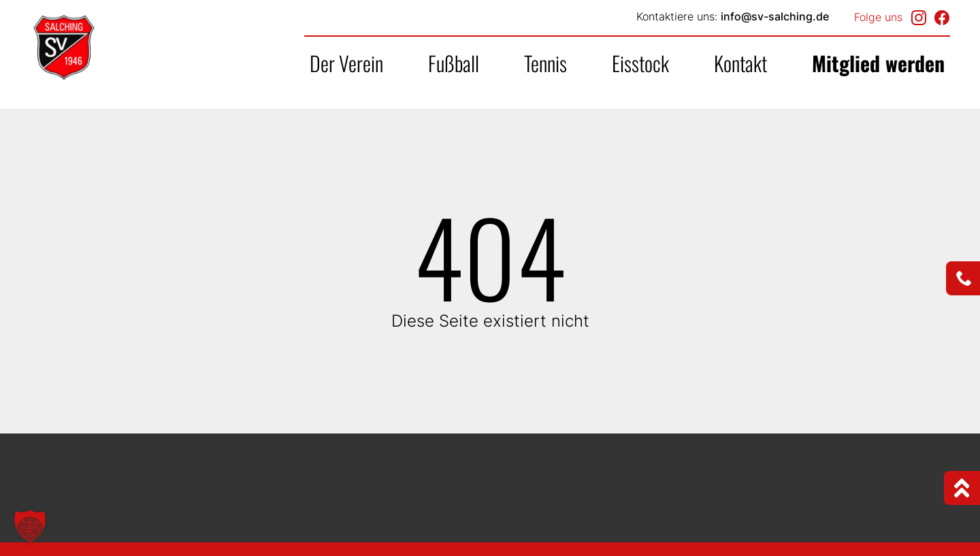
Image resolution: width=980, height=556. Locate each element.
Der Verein (346, 63)
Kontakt (740, 63)
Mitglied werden (878, 63)
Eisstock (640, 63)
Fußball (454, 63)
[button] (30, 526)
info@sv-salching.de (775, 16)
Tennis (545, 63)
